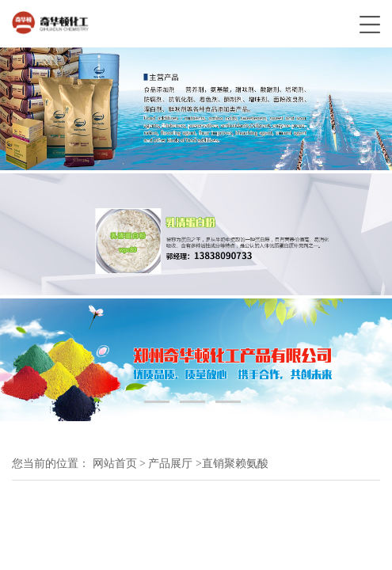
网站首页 (115, 464)
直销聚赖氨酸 (235, 464)
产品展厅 (170, 464)
